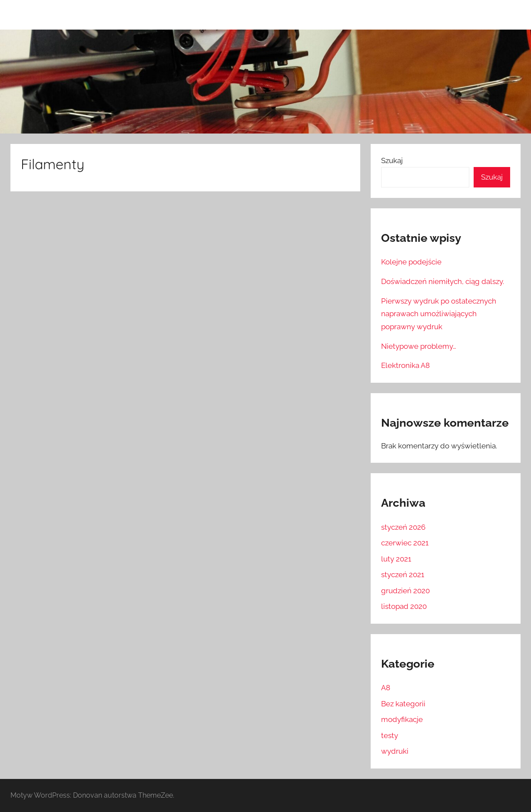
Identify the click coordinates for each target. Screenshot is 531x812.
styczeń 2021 (403, 575)
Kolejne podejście (411, 262)
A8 (386, 688)
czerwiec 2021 (405, 543)
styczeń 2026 (403, 527)
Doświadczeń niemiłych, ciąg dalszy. (443, 281)
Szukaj (392, 160)
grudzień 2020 (405, 591)
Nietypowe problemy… (419, 346)
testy (390, 735)
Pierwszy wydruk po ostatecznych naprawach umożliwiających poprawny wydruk (439, 314)
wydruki (395, 751)
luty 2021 (396, 559)
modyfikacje (402, 719)
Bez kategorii (403, 704)
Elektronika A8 (405, 365)
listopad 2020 (404, 606)
